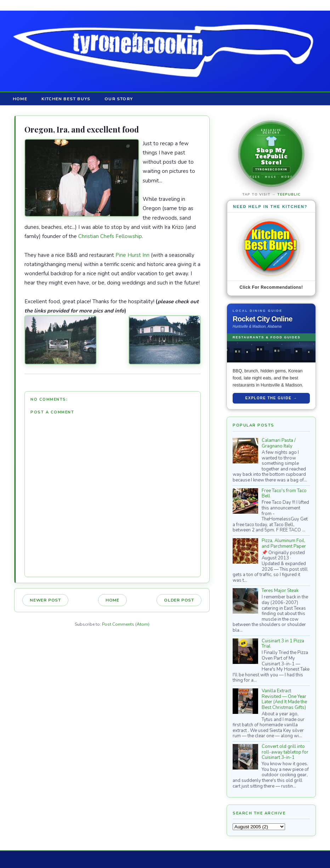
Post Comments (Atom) (126, 624)
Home (20, 99)
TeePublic (289, 195)
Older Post (179, 600)
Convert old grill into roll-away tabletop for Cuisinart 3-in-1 (285, 752)
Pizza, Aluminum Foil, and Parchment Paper (284, 543)
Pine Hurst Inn (132, 255)
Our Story (119, 99)
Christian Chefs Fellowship (110, 236)
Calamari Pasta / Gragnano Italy (279, 443)
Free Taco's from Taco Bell (284, 494)
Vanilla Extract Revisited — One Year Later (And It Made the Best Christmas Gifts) (284, 699)
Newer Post (45, 600)
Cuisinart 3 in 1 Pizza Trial (283, 644)
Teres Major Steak (280, 591)
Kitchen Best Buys (66, 99)
